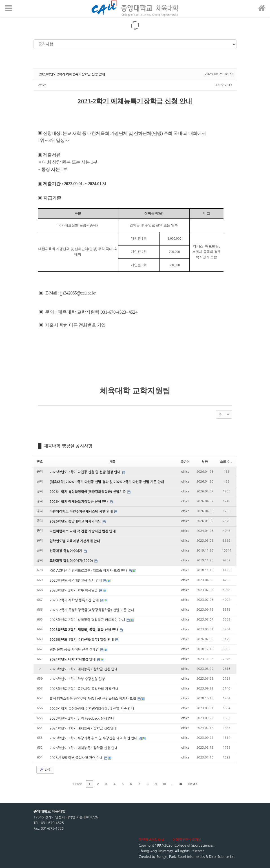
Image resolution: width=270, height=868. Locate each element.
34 (181, 784)
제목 (113, 462)
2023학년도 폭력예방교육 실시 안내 (76, 581)
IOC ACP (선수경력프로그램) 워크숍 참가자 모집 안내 (89, 571)
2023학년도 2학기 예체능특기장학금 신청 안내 (72, 74)
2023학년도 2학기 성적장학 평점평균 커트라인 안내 (88, 620)
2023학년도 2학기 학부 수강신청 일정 (77, 679)
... (172, 784)
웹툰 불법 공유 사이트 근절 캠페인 (75, 650)
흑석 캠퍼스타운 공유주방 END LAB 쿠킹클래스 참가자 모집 (93, 699)
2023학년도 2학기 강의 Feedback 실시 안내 (82, 719)
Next (193, 784)
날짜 (205, 462)
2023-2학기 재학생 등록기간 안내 (75, 600)
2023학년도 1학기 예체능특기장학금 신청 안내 (84, 748)
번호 (40, 462)
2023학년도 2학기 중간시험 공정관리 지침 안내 (84, 689)
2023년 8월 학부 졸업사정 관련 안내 (77, 758)
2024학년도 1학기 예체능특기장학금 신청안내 (83, 728)
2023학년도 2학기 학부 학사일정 (74, 590)
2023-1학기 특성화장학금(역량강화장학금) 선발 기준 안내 (92, 709)
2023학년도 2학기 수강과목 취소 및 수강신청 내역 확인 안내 (94, 738)
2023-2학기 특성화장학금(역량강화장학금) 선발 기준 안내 (92, 610)
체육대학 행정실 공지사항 (68, 446)
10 (164, 784)
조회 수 (226, 462)
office (42, 85)
